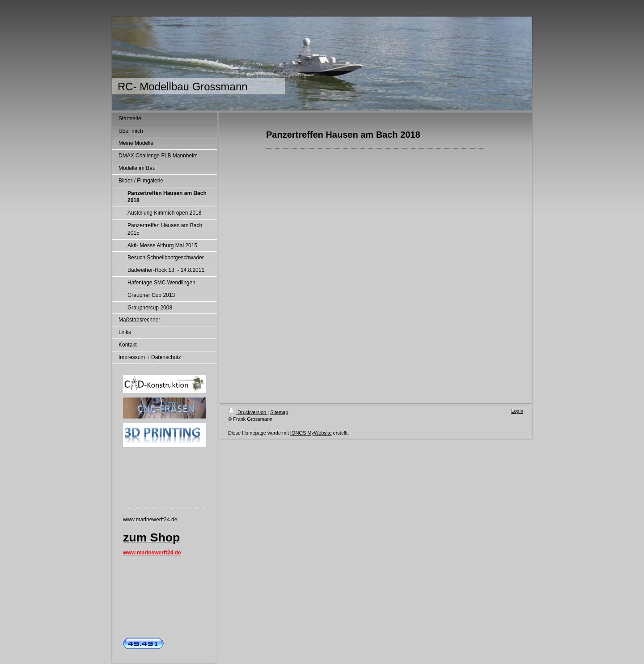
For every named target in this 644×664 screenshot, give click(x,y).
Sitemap (279, 412)
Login (517, 411)
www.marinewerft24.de (150, 520)
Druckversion (248, 412)
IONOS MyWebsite (311, 433)
